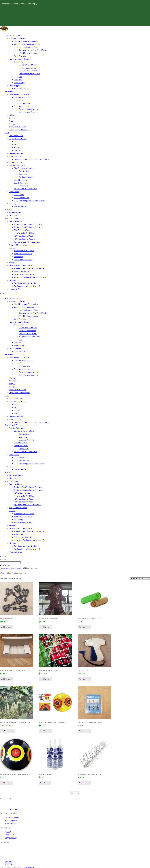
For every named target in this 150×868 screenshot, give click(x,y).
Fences (12, 248)
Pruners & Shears (16, 289)
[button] (75, 294)
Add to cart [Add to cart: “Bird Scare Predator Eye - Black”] (7, 783)
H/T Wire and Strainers (23, 97)
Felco (16, 142)
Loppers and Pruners (18, 139)
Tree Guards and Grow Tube (25, 189)
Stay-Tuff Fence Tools (23, 254)
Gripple (12, 115)
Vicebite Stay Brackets (23, 260)
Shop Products (11, 820)
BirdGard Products (26, 177)
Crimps (12, 124)
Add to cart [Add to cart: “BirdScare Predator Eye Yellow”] (45, 731)
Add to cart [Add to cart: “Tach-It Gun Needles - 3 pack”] (84, 731)
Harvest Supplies (16, 153)
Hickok (17, 148)
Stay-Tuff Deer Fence (18, 245)
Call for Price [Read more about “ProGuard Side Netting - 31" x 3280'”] (7, 731)
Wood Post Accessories (28, 53)
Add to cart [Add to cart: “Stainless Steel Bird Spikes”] (84, 783)
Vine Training (19, 83)
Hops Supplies (15, 86)
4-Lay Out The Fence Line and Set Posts (31, 277)
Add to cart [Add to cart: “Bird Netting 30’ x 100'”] (45, 679)
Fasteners (9, 91)
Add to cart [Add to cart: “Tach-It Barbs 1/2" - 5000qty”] (7, 679)
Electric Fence (20, 206)
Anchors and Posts (17, 38)
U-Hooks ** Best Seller (28, 65)
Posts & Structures (12, 35)
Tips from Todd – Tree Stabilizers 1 (28, 242)
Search (3, 557)
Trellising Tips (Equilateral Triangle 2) (29, 227)
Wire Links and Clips (18, 127)
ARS (16, 145)
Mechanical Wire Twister (24, 251)
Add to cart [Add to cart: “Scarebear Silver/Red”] (45, 627)
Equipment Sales (16, 156)
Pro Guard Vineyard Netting (25, 283)
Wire (21, 100)
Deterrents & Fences (13, 162)
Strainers (13, 118)
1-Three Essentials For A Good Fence (29, 268)
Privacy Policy (10, 823)
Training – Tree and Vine (19, 59)
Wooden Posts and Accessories (27, 44)
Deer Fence (14, 192)
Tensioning (18, 257)
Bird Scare (23, 174)
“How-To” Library (11, 218)
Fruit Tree (18, 80)
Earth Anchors (20, 56)
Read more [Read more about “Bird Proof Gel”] (45, 783)
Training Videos (16, 221)
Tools (7, 133)
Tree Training (19, 62)
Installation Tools (16, 136)
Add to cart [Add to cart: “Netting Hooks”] (7, 627)
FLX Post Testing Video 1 (24, 236)
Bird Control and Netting (24, 168)
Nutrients (9, 210)
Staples (12, 121)
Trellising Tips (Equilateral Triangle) (28, 224)
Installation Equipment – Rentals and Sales (31, 159)
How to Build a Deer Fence (21, 266)
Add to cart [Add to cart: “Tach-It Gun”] (84, 679)
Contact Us (9, 835)
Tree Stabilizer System (28, 71)
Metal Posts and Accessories (26, 41)
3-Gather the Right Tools (24, 274)
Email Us (13, 809)
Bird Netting (24, 171)
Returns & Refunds (12, 818)
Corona (17, 151)
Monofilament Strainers (28, 112)
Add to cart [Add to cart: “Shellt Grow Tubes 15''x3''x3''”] (84, 627)
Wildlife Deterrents (17, 165)
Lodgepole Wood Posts (28, 47)
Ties (20, 77)
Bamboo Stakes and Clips (29, 74)
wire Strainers (24, 103)
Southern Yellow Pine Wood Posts (33, 50)
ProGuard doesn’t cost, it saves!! (27, 286)
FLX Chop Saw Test (22, 230)
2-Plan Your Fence (22, 271)
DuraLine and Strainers (23, 106)
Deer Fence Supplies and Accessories (29, 201)
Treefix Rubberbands (27, 68)
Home (2, 568)
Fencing (13, 204)
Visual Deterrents (21, 180)
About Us (8, 832)
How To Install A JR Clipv (24, 233)
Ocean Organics (16, 212)
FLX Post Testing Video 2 (24, 239)
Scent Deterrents (21, 183)
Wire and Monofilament (19, 94)
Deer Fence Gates (22, 198)
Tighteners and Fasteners (20, 130)
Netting (13, 280)
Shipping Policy (11, 838)
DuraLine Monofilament (29, 109)
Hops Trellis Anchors (22, 89)
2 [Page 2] (75, 793)
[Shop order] (140, 579)
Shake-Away (24, 186)
